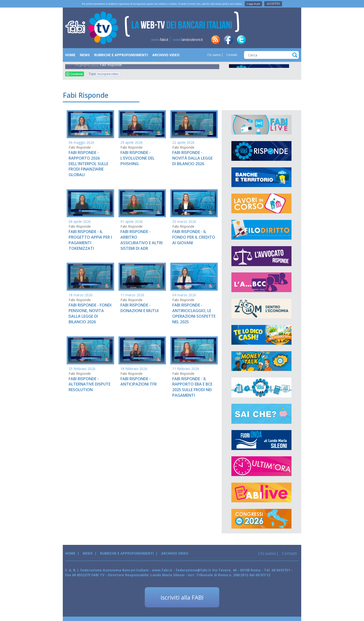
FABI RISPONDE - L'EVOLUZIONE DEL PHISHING (137, 158)
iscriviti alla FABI (182, 597)
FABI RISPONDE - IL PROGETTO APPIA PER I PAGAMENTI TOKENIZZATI (90, 240)
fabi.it (160, 40)
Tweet (91, 74)
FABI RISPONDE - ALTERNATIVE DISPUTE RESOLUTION (90, 384)
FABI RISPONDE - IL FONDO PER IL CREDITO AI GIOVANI (194, 237)
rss (216, 40)
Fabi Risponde (111, 65)
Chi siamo (214, 55)
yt (293, 40)
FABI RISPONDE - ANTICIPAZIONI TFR (139, 382)
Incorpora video (108, 74)
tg (267, 40)
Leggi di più (254, 4)
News (85, 55)
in (254, 40)
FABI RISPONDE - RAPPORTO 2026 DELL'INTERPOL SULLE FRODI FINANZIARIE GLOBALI (88, 164)
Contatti (231, 55)
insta (280, 40)
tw (241, 40)
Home (70, 55)
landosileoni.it (188, 40)
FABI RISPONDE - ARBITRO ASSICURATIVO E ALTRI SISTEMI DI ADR (141, 240)
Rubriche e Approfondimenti (121, 55)
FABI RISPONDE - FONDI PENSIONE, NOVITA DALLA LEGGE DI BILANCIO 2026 (90, 313)
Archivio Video (166, 55)
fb (228, 40)
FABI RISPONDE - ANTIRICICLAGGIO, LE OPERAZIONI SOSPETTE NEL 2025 (194, 313)
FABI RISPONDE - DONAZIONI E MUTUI (140, 308)
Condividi (74, 74)
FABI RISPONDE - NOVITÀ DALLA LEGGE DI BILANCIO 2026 (192, 158)
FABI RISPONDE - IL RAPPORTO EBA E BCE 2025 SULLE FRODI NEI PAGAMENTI (192, 387)
